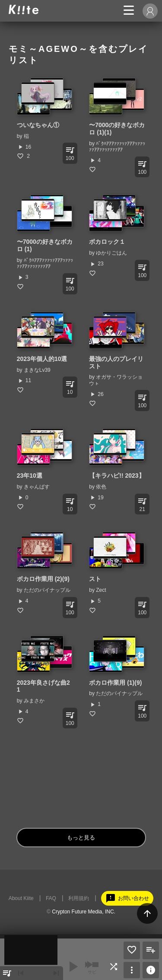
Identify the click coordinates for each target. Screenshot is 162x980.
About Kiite (21, 898)
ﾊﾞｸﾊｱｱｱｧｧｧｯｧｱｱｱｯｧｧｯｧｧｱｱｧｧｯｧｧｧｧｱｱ (117, 147)
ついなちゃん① (38, 125)
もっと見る (81, 838)
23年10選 (30, 476)
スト (95, 579)
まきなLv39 (37, 370)
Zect (101, 590)
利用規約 (79, 898)
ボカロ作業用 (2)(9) (43, 579)
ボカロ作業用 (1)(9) (115, 683)
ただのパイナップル (47, 590)
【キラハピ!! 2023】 (117, 476)
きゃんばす (37, 487)
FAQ (51, 898)
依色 (101, 487)
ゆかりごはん (111, 253)
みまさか (34, 701)
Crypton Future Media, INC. (84, 912)
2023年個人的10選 (42, 359)
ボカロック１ (107, 242)
